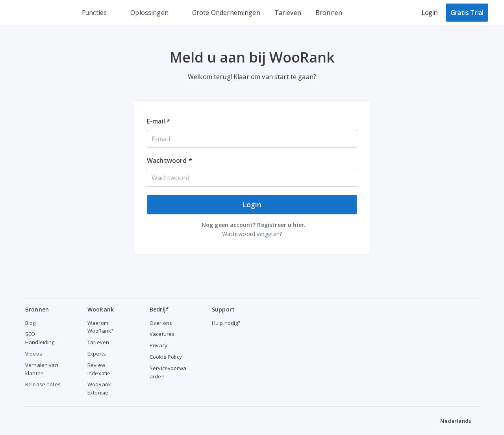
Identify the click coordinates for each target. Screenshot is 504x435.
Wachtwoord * (170, 160)
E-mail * (158, 121)
